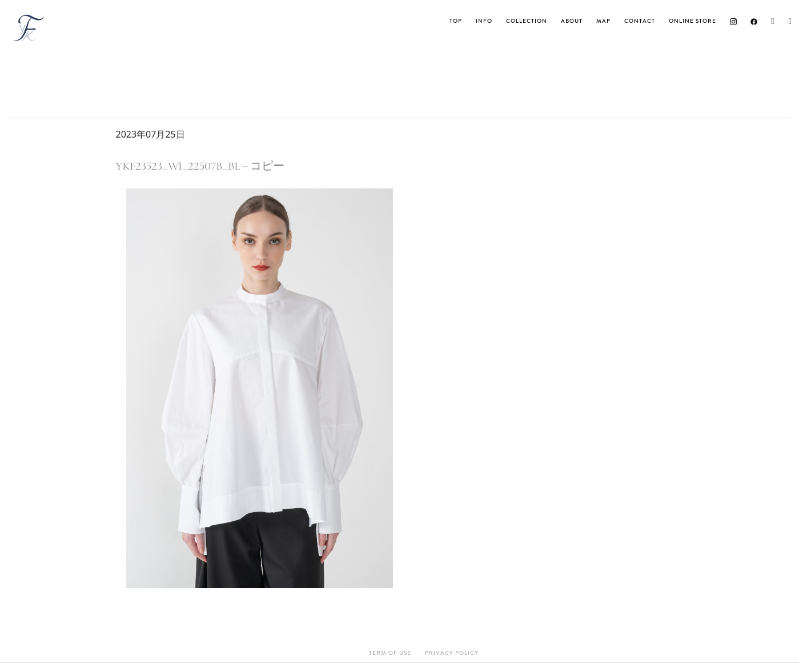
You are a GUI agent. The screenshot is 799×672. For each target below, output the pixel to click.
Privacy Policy (452, 653)
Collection (527, 21)
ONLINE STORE (692, 21)
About (572, 21)
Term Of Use (390, 653)
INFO (484, 21)
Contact (640, 21)
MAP (603, 21)
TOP (456, 21)
